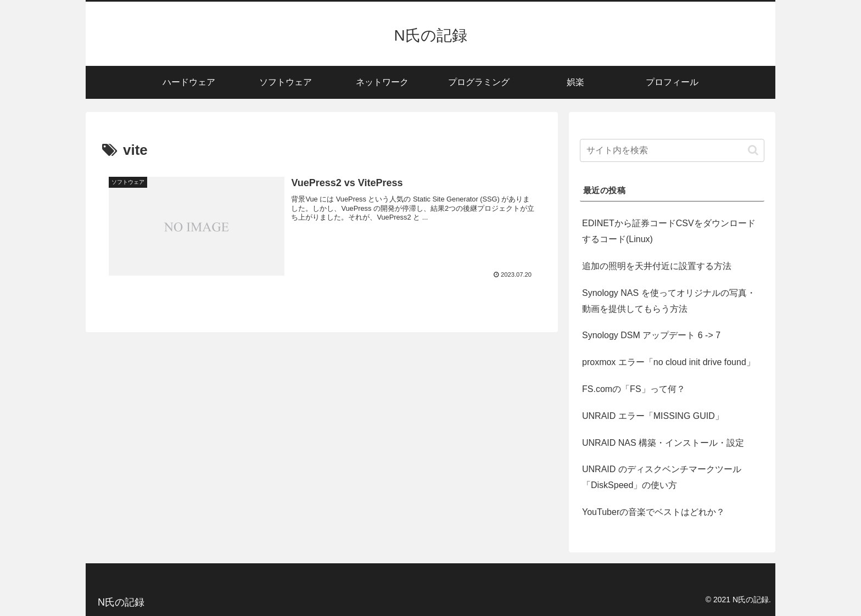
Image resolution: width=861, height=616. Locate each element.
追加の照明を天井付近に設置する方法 (657, 266)
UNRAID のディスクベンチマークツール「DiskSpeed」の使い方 (662, 477)
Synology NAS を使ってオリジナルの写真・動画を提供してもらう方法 (669, 301)
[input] (672, 150)
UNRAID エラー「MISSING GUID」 (653, 416)
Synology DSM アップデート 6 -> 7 (651, 335)
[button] (753, 150)
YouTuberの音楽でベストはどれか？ (653, 512)
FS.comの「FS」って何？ (634, 389)
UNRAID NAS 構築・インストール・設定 (663, 443)
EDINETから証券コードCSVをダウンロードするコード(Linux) (669, 231)
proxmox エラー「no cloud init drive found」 (669, 362)
